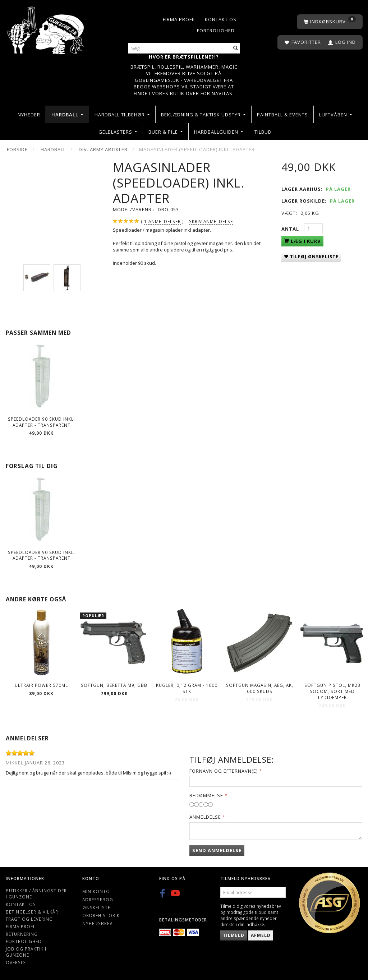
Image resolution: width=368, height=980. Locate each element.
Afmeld (261, 935)
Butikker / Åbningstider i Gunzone (36, 894)
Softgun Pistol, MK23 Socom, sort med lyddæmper (332, 691)
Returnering (22, 934)
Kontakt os (221, 19)
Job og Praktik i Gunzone (26, 952)
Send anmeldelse (217, 850)
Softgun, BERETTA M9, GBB (114, 685)
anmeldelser (162, 221)
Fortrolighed (216, 31)
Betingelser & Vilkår (32, 912)
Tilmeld (234, 935)
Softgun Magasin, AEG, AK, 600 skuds (260, 688)
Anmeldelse (205, 817)
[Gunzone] (46, 29)
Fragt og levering (29, 919)
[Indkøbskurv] (330, 22)
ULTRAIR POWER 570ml (41, 685)
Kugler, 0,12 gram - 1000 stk (187, 688)
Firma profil (179, 19)
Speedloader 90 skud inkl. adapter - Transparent (42, 422)
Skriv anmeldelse (211, 221)
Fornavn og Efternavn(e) (224, 771)
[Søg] (236, 48)
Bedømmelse (206, 795)
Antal (291, 229)
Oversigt (17, 962)
